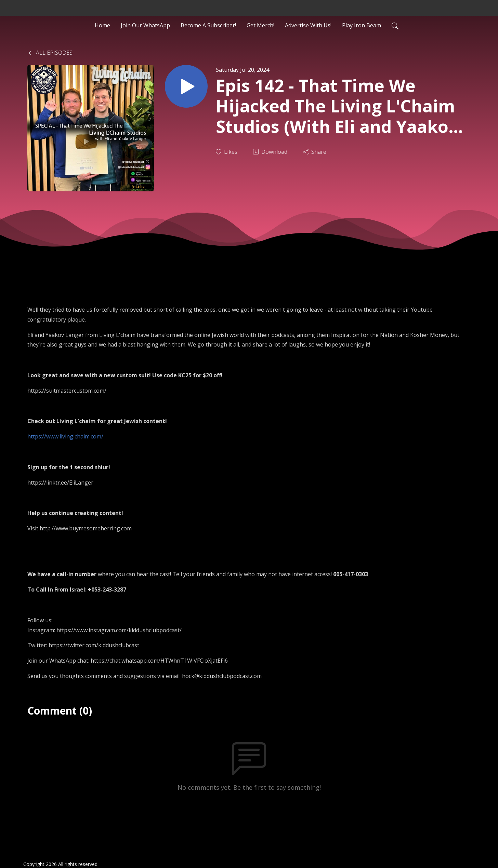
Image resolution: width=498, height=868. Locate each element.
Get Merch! (260, 25)
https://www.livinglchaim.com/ (65, 436)
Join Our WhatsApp (145, 25)
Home (102, 25)
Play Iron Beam (362, 25)
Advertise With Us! (308, 25)
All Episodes (50, 53)
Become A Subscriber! (208, 25)
